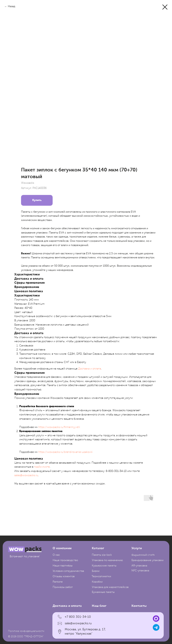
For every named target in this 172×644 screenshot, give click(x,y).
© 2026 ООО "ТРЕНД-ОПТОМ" (26, 637)
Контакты (139, 606)
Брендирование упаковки (147, 560)
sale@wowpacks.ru (78, 623)
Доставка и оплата (90, 369)
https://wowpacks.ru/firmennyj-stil (59, 427)
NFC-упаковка (140, 571)
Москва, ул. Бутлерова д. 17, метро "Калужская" (85, 632)
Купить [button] (37, 200)
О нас (56, 555)
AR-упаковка (139, 566)
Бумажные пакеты (103, 592)
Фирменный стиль (143, 555)
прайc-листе (42, 467)
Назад (12, 6)
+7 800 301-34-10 (78, 617)
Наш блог (99, 606)
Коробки (97, 582)
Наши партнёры (63, 566)
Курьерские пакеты (104, 566)
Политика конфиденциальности (26, 631)
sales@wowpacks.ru (26, 475)
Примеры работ (63, 587)
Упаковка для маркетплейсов (110, 587)
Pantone (58, 582)
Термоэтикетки (101, 577)
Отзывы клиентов (64, 577)
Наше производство (65, 560)
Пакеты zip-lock (102, 555)
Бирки (96, 571)
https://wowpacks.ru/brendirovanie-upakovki (66, 452)
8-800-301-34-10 (116, 471)
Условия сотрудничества (68, 571)
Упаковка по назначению (107, 560)
